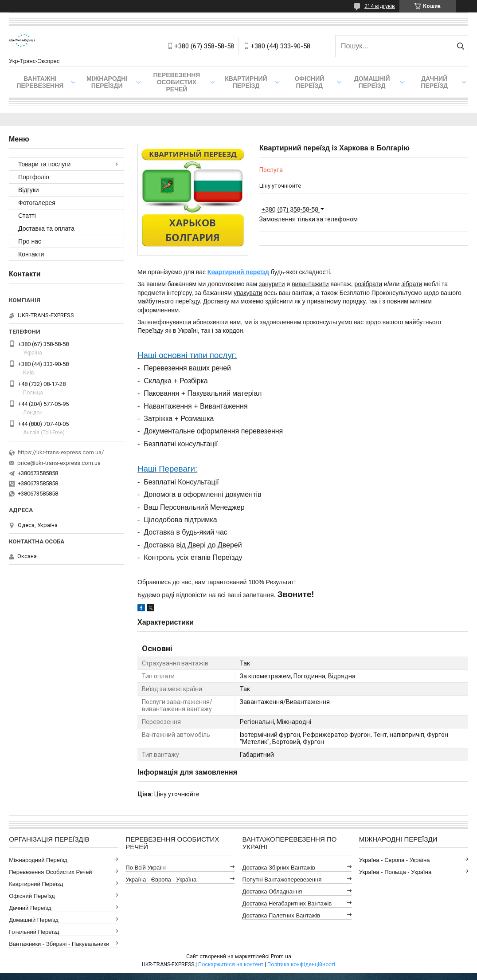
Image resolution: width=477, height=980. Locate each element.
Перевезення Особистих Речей (176, 82)
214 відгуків (380, 6)
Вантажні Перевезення (40, 82)
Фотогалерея (37, 203)
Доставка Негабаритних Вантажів (287, 903)
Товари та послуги (44, 164)
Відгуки (29, 190)
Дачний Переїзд (434, 82)
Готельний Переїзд (34, 932)
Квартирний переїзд (246, 82)
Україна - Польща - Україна (395, 872)
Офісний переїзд (309, 82)
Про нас (30, 241)
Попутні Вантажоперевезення (282, 880)
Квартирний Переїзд (36, 884)
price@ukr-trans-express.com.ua (59, 463)
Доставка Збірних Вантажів (279, 868)
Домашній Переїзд (372, 82)
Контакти (31, 254)
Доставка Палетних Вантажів (282, 915)
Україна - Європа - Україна (161, 880)
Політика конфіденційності (301, 964)
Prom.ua (281, 956)
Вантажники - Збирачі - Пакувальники (59, 944)
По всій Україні (146, 868)
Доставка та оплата (46, 228)
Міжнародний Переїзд (38, 860)
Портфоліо (34, 177)
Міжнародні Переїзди (107, 82)
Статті (27, 216)
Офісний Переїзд (32, 896)
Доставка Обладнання (272, 891)
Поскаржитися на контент (231, 964)
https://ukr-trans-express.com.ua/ (61, 452)
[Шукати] (460, 46)
